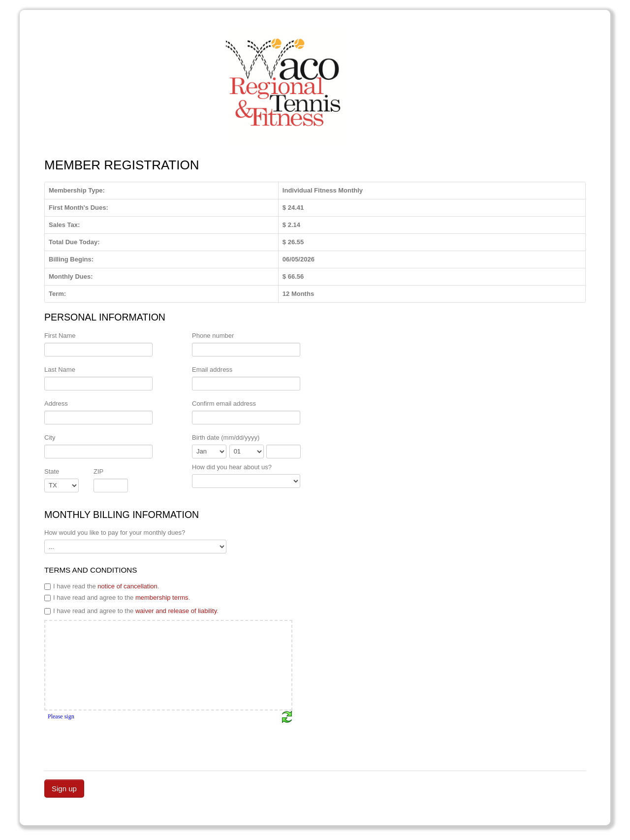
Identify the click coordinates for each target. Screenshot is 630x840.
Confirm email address (224, 404)
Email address (212, 370)
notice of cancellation (127, 586)
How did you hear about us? (232, 467)
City (50, 437)
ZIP (98, 471)
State (52, 471)
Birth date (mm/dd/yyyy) (226, 437)
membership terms (162, 598)
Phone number (213, 336)
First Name (60, 336)
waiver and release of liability (176, 611)
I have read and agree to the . (117, 598)
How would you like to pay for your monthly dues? (115, 533)
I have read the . (102, 586)
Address (56, 404)
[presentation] (119, 743)
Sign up (64, 789)
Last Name (60, 370)
